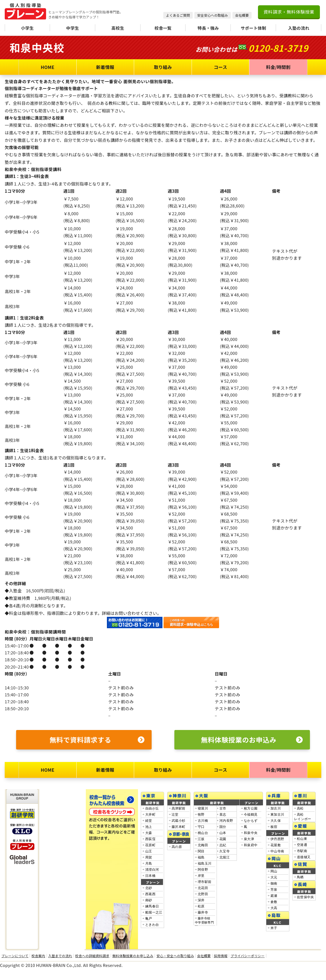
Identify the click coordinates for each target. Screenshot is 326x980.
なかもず (251, 821)
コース (220, 67)
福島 (201, 857)
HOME (48, 67)
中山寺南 (277, 851)
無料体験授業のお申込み (252, 740)
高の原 (177, 847)
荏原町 (150, 845)
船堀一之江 (154, 912)
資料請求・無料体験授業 (289, 12)
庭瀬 (274, 896)
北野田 (203, 894)
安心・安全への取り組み (175, 956)
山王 (149, 851)
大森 (149, 833)
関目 (201, 851)
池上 (149, 827)
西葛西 (150, 894)
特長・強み (208, 28)
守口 (201, 827)
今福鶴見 (251, 815)
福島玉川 (205, 863)
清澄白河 (152, 870)
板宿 (274, 827)
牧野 (201, 815)
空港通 (302, 845)
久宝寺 (225, 851)
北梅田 (203, 845)
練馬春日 (152, 906)
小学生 (27, 28)
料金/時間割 (278, 67)
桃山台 (203, 833)
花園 (223, 839)
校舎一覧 (163, 28)
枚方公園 (251, 808)
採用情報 (221, 956)
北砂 (149, 888)
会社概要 (242, 15)
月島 (149, 863)
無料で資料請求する (97, 740)
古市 (223, 808)
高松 (300, 808)
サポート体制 (254, 28)
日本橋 (150, 876)
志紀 (223, 845)
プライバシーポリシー (248, 956)
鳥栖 (300, 877)
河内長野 (226, 821)
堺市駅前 (205, 882)
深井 (201, 900)
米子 (274, 928)
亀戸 (149, 919)
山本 (223, 833)
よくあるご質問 (178, 15)
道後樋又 (304, 857)
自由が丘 (152, 808)
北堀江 (225, 857)
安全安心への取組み (213, 15)
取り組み (163, 67)
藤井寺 (203, 912)
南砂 (149, 900)
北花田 (203, 888)
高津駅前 (178, 808)
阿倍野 (203, 870)
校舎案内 (38, 956)
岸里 (201, 876)
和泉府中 (251, 845)
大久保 (276, 821)
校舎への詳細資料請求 (92, 956)
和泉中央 (251, 833)
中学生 (72, 28)
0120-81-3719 (278, 48)
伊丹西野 (277, 839)
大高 (274, 908)
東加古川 (277, 815)
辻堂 (175, 815)
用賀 (149, 857)
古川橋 (203, 821)
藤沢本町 (178, 827)
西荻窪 (150, 839)
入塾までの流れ (60, 956)
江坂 (201, 839)
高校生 (118, 28)
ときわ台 (152, 925)
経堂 (149, 821)
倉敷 (274, 902)
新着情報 (105, 67)
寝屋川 (203, 808)
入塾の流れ (299, 28)
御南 (274, 884)
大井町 (150, 815)
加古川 (276, 808)
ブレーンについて (15, 956)
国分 (223, 827)
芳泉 (274, 890)
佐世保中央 (305, 897)
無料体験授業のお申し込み (133, 956)
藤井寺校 (204, 923)
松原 (201, 906)
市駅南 (302, 851)
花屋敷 (276, 845)
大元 (274, 877)
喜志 (223, 815)
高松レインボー (303, 817)
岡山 (274, 871)
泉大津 (249, 839)
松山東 (302, 839)
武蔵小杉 (178, 821)
